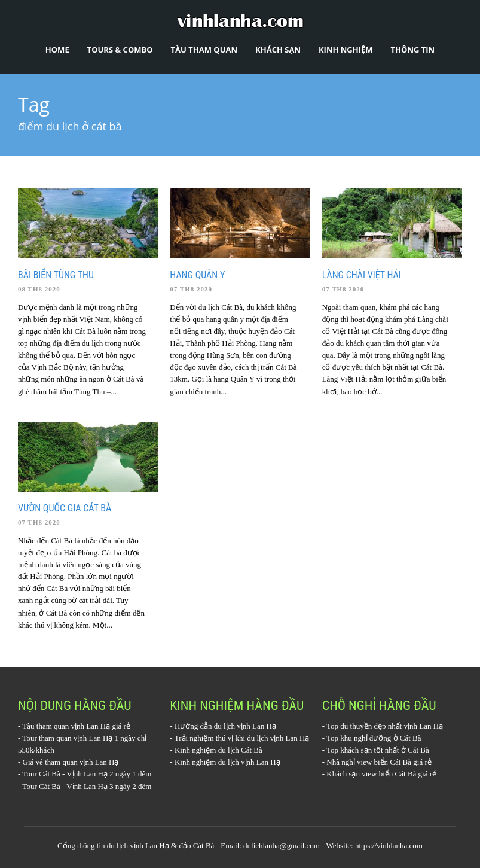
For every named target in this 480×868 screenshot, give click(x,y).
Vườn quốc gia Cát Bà (65, 508)
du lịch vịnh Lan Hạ (138, 846)
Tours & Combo (120, 50)
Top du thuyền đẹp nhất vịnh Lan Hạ (385, 726)
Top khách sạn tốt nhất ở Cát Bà (378, 750)
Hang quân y (197, 275)
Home (57, 50)
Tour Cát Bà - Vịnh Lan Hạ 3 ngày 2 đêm (87, 786)
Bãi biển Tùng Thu (56, 275)
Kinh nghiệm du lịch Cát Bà (218, 750)
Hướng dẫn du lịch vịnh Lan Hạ (225, 726)
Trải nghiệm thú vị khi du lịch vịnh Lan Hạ (242, 738)
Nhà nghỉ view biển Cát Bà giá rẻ (379, 762)
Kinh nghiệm (346, 50)
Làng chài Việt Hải (362, 275)
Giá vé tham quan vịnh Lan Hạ (71, 762)
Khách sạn (278, 50)
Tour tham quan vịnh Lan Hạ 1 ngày (79, 738)
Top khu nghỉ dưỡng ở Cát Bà (374, 738)
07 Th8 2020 (191, 289)
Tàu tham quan (204, 50)
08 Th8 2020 (39, 289)
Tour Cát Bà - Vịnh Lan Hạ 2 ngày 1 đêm (87, 774)
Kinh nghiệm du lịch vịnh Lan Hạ (227, 762)
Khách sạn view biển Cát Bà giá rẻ (381, 774)
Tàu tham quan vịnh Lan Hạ (66, 726)
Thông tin (413, 50)
